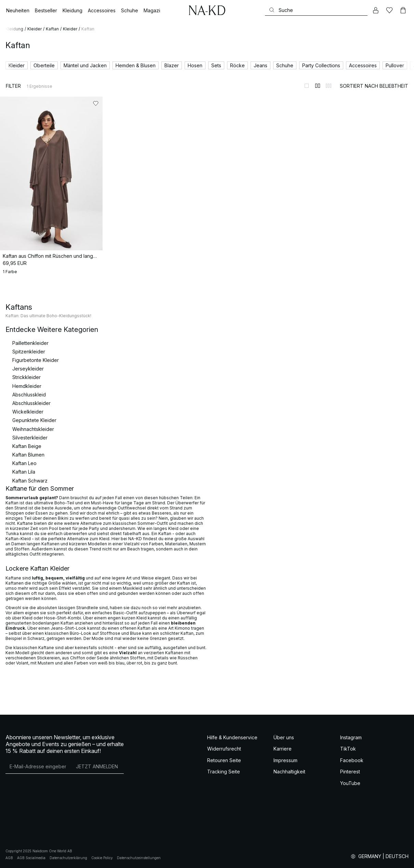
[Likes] (389, 10)
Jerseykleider (28, 369)
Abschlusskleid (29, 395)
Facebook (352, 760)
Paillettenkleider (30, 343)
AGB (9, 858)
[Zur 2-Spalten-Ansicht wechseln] (318, 86)
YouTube (350, 783)
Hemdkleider (27, 386)
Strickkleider (26, 377)
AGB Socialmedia (31, 858)
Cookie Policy (102, 858)
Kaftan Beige (27, 446)
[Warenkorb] (403, 10)
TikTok (348, 749)
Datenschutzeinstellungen (139, 858)
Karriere (283, 749)
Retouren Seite (224, 760)
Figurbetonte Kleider (36, 360)
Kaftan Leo (24, 463)
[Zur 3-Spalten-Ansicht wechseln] (329, 86)
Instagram (351, 737)
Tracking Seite (224, 772)
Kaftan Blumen (28, 455)
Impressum (285, 760)
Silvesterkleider (30, 438)
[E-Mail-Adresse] (38, 767)
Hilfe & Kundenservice (232, 737)
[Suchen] (316, 10)
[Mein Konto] (376, 10)
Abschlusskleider (31, 403)
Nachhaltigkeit (289, 772)
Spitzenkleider (29, 352)
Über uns (284, 737)
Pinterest (350, 772)
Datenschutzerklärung (68, 858)
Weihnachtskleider (33, 429)
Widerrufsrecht (224, 749)
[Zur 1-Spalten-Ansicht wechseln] (307, 86)
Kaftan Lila (24, 472)
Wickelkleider (28, 412)
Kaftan (52, 29)
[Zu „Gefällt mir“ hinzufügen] (96, 103)
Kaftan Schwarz (30, 481)
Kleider (35, 29)
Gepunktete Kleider (34, 420)
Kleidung (14, 29)
